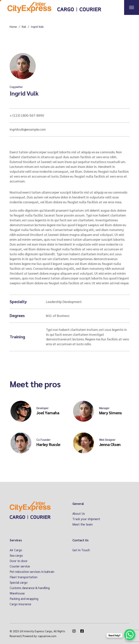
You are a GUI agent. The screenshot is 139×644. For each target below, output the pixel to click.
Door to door (19, 561)
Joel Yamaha (48, 413)
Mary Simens (111, 413)
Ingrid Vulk (24, 93)
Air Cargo (16, 550)
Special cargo (19, 582)
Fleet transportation (24, 577)
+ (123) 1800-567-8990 (27, 115)
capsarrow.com (47, 636)
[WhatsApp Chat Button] (130, 635)
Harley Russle (48, 444)
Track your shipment (86, 519)
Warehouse (17, 593)
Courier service (20, 566)
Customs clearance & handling (30, 588)
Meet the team (83, 524)
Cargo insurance (20, 604)
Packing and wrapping (24, 599)
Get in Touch (81, 550)
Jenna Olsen (110, 444)
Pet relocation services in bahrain (32, 572)
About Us (79, 513)
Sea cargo (16, 555)
